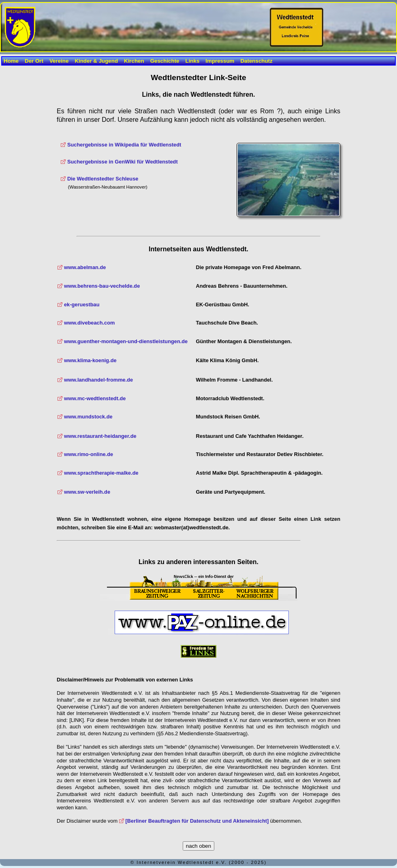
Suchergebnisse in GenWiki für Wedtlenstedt (123, 162)
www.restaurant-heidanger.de (100, 436)
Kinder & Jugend (96, 61)
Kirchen (134, 61)
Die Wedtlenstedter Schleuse (103, 179)
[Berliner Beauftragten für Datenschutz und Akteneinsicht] (197, 821)
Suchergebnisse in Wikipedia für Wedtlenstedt (124, 145)
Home (11, 61)
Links (193, 61)
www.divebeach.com (89, 323)
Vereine (59, 61)
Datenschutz (256, 61)
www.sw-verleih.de (87, 492)
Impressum (220, 61)
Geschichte (165, 61)
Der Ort (34, 61)
